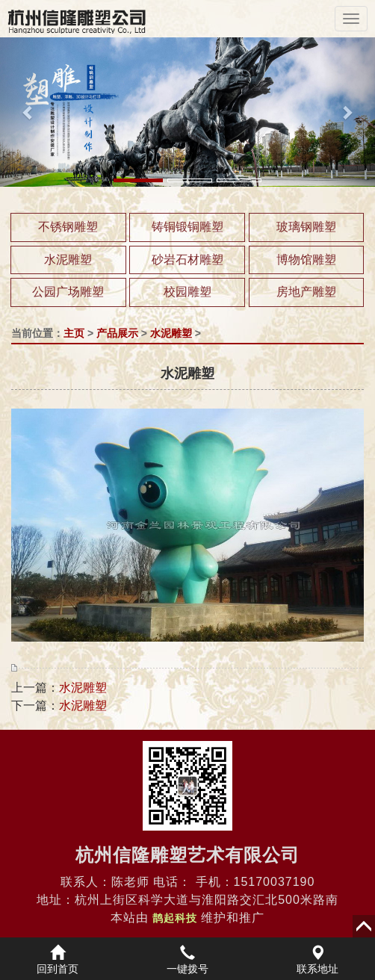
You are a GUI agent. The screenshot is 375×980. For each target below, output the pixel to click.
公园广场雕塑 (68, 292)
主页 (74, 333)
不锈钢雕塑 (68, 227)
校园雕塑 (187, 292)
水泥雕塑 (68, 260)
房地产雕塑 (306, 292)
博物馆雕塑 (306, 260)
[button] (28, 112)
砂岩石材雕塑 (187, 260)
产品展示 (117, 333)
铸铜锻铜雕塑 (187, 227)
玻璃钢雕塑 (306, 227)
